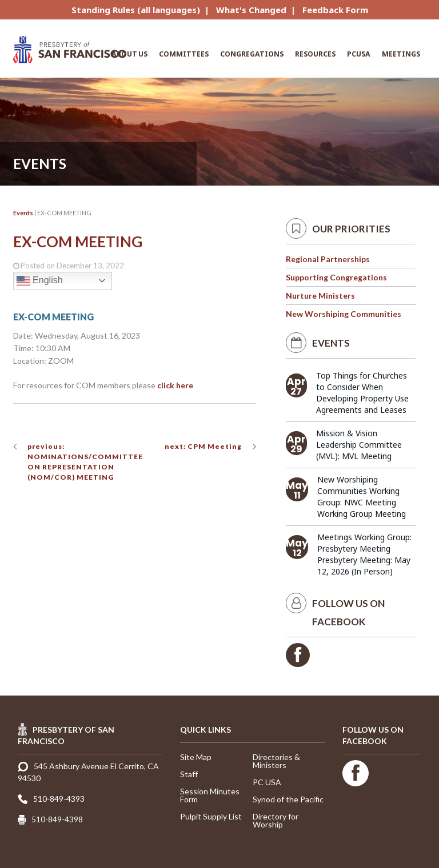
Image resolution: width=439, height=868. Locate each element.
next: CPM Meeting (203, 446)
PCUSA (359, 54)
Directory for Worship (276, 820)
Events (23, 213)
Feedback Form (335, 10)
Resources (315, 54)
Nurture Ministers (320, 296)
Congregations (252, 54)
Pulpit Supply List (211, 816)
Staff (189, 774)
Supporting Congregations (336, 277)
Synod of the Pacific (288, 799)
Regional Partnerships (328, 259)
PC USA (267, 782)
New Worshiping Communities (344, 314)
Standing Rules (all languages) (136, 10)
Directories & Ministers (276, 761)
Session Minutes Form (210, 795)
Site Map (196, 757)
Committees (184, 54)
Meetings (401, 54)
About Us (129, 54)
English (40, 281)
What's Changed (251, 10)
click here (175, 385)
